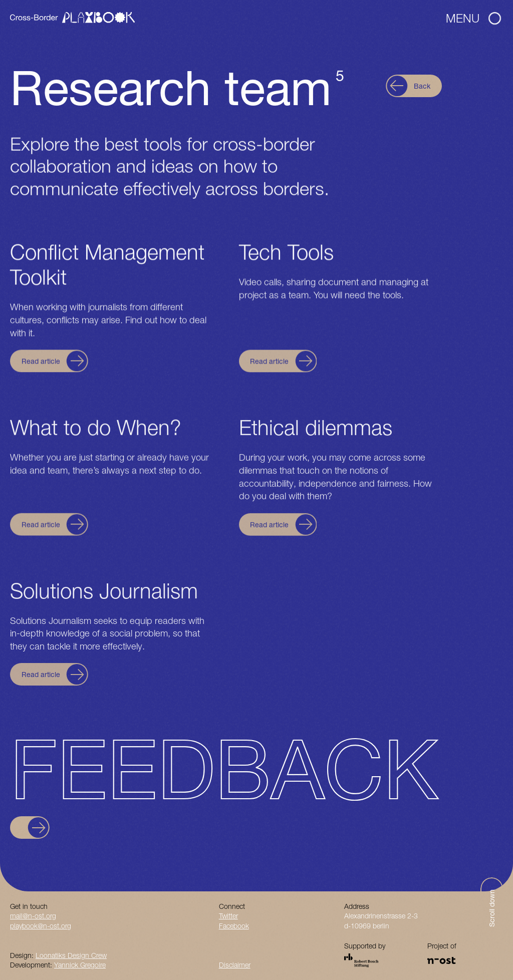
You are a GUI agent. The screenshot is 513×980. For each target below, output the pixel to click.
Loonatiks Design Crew (71, 955)
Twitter (228, 916)
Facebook (234, 926)
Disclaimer (235, 965)
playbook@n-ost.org (41, 926)
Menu (473, 18)
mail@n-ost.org (33, 916)
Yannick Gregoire (80, 965)
